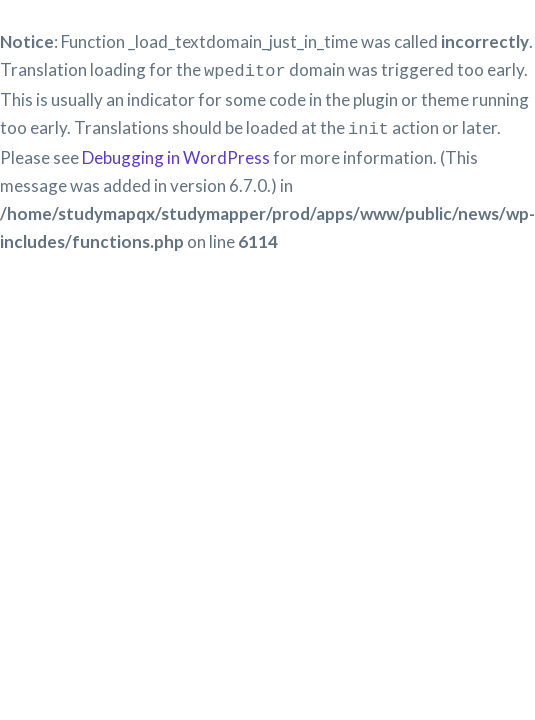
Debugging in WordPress (176, 153)
